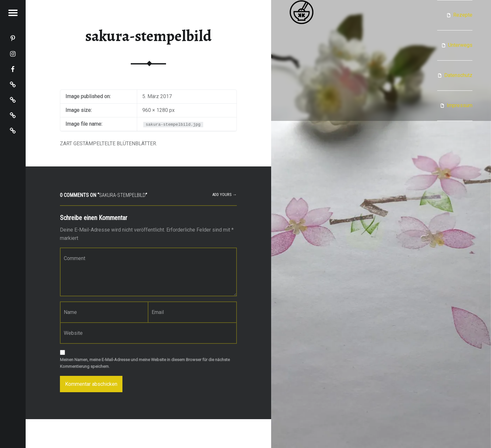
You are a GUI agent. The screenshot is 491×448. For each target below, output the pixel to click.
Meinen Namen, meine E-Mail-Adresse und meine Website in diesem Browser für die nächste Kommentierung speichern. (145, 363)
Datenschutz (458, 75)
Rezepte (463, 15)
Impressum (460, 105)
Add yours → (225, 194)
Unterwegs (460, 45)
